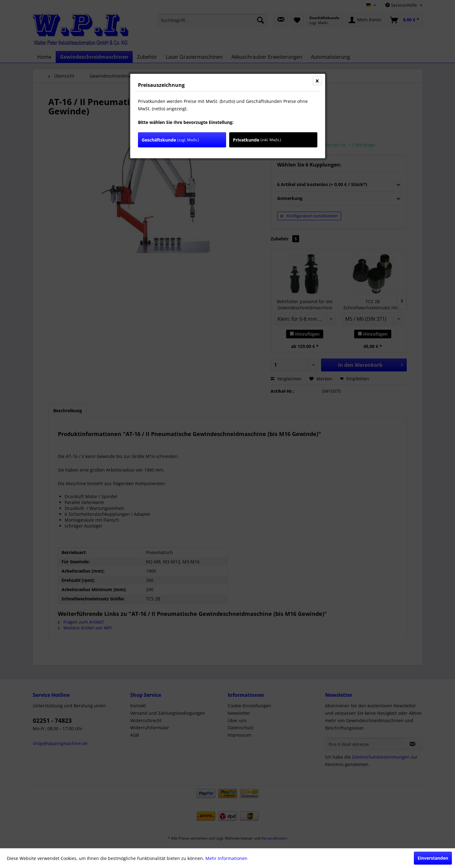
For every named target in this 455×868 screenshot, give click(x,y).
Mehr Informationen (226, 858)
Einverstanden (433, 858)
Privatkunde (257, 140)
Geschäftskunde (170, 140)
